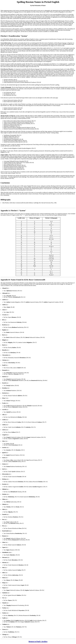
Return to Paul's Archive (38, 641)
